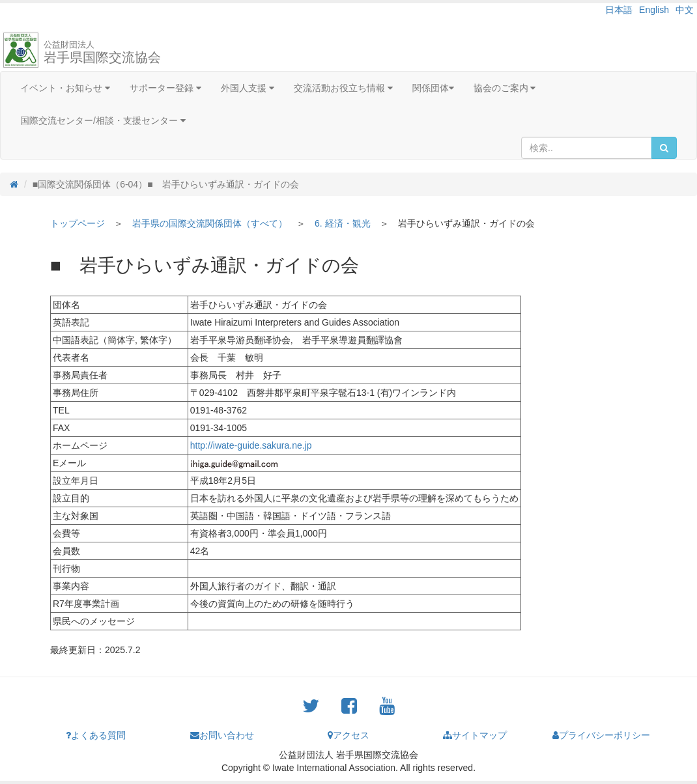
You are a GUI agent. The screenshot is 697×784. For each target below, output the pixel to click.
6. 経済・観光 (343, 223)
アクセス (348, 735)
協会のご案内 (505, 88)
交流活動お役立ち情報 (343, 88)
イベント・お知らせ (65, 88)
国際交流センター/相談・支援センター (103, 120)
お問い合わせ (222, 735)
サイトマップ (475, 735)
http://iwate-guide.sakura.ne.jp (251, 445)
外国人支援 (248, 88)
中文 (685, 10)
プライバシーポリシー (601, 735)
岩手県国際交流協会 (102, 52)
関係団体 (433, 88)
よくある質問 (96, 735)
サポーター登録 (165, 88)
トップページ (78, 223)
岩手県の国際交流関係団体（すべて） (210, 223)
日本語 (619, 10)
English (654, 10)
